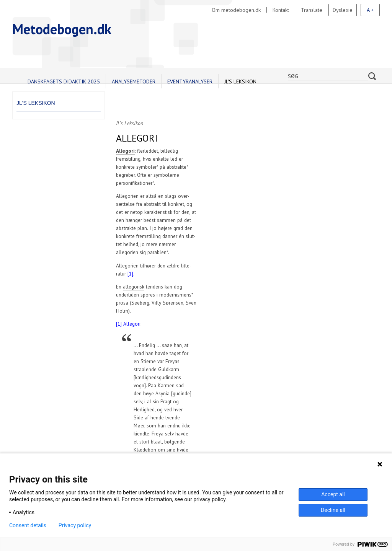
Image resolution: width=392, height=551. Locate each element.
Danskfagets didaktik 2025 (64, 82)
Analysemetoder (134, 82)
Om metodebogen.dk (236, 10)
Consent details (28, 525)
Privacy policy (75, 525)
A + (370, 10)
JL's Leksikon (240, 82)
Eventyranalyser (190, 82)
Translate (312, 10)
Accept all (333, 494)
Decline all (333, 510)
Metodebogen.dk (62, 29)
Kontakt (281, 10)
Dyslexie (343, 10)
